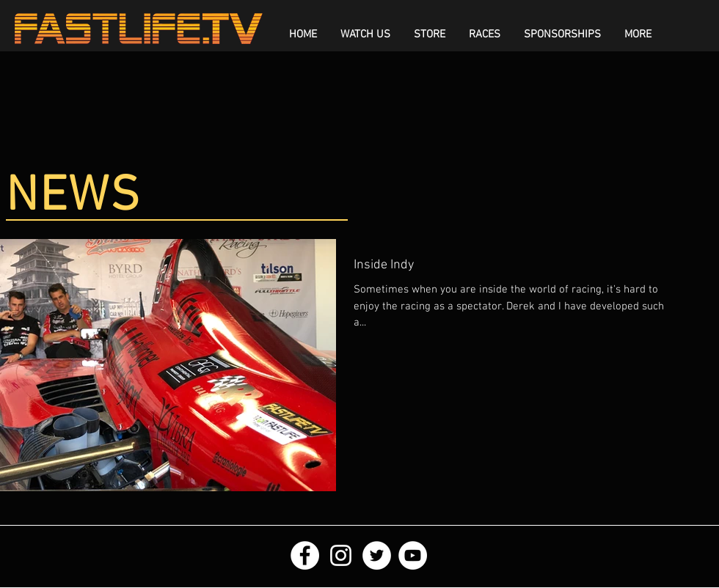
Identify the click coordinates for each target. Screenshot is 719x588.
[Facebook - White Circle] (305, 555)
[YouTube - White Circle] (413, 555)
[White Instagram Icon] (341, 555)
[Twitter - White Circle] (377, 555)
